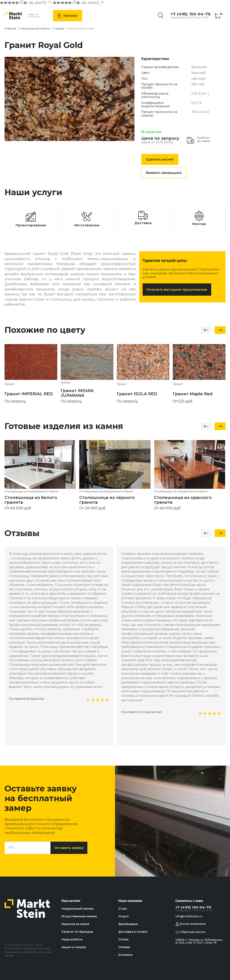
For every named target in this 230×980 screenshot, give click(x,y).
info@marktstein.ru (189, 916)
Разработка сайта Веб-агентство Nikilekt (28, 954)
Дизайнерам (128, 924)
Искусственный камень (79, 916)
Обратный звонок (190, 932)
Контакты (126, 955)
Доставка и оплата (133, 932)
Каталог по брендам (77, 932)
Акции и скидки (74, 947)
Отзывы (124, 947)
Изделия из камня (75, 924)
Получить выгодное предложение (177, 290)
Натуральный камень (35, 28)
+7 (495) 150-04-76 (191, 14)
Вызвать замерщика (164, 173)
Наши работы (72, 939)
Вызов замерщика (191, 924)
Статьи (123, 939)
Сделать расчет (160, 159)
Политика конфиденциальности (28, 948)
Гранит (59, 28)
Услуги (124, 916)
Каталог (68, 16)
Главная (10, 28)
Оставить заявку (69, 848)
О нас (123, 909)
